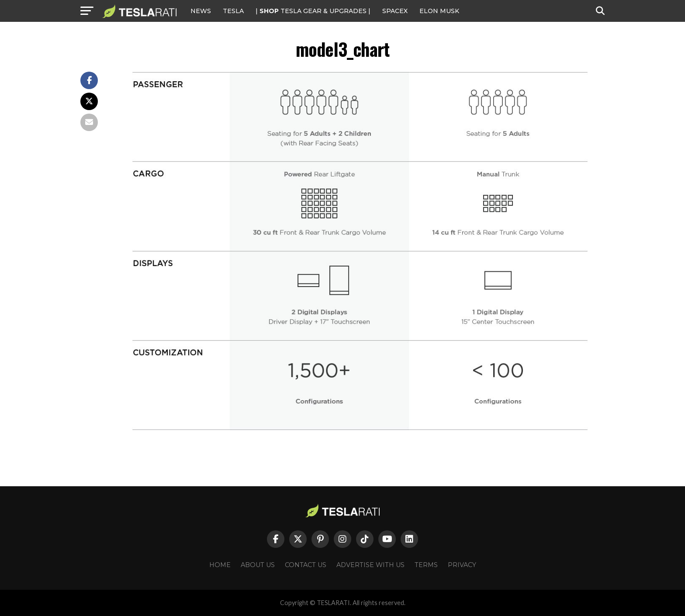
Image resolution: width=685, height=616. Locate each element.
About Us (258, 565)
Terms (426, 565)
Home (220, 565)
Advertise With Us (370, 565)
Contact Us (306, 565)
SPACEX (395, 11)
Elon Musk (439, 11)
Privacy (462, 565)
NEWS (201, 11)
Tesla (233, 11)
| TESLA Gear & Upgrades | (313, 11)
